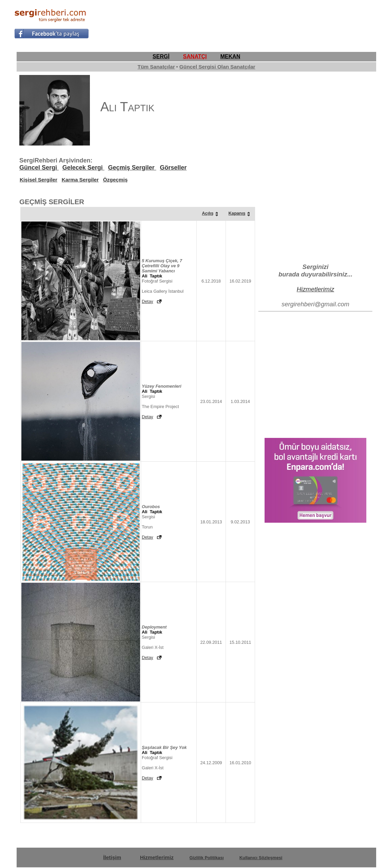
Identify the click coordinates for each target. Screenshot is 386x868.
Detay (147, 301)
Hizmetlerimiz (316, 289)
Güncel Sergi (39, 168)
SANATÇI (195, 56)
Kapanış (240, 213)
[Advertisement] (248, 22)
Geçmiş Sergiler (132, 168)
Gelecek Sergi (83, 168)
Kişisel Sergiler (38, 180)
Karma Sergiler (80, 180)
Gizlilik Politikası (207, 858)
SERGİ (161, 56)
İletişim (112, 857)
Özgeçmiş (115, 180)
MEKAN (230, 56)
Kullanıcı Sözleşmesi (261, 858)
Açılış (211, 213)
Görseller (173, 168)
